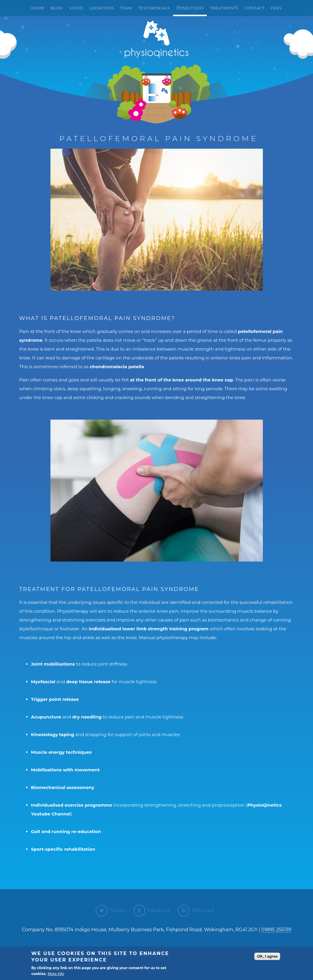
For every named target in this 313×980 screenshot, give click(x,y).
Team (126, 8)
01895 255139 (276, 930)
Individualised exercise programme (72, 805)
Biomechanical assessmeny (63, 787)
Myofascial (43, 682)
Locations (102, 8)
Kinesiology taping (53, 734)
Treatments (224, 8)
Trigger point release (55, 699)
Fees (276, 8)
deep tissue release (88, 682)
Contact (255, 8)
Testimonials (154, 8)
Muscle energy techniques (61, 752)
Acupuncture (46, 717)
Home (38, 8)
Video (76, 8)
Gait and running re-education (66, 831)
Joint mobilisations (53, 664)
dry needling (87, 717)
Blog (57, 8)
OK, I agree (267, 956)
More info (56, 974)
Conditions (190, 8)
